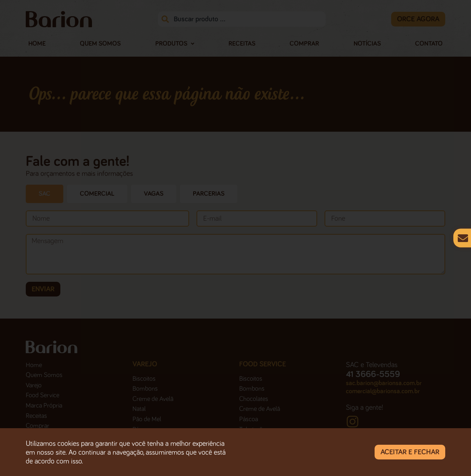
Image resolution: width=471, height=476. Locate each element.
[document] (235, 238)
